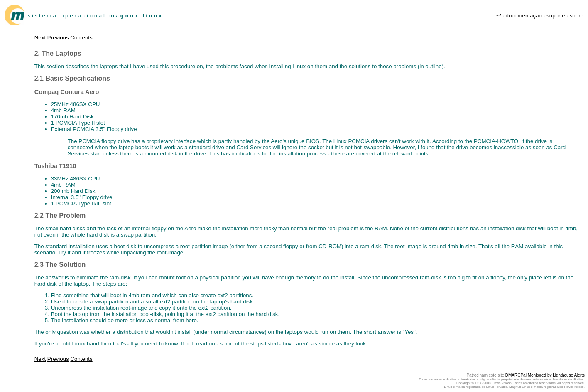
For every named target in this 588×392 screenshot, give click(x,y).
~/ (499, 16)
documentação (524, 16)
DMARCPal (516, 375)
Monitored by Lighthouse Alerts (556, 375)
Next (40, 38)
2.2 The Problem (60, 216)
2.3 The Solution (60, 265)
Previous (58, 38)
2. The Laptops (58, 53)
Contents (81, 38)
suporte (556, 16)
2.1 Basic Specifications (72, 78)
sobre (577, 16)
